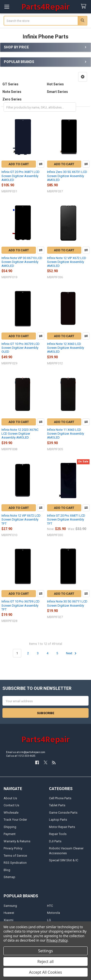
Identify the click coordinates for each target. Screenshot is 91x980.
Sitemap (9, 877)
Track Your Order (15, 820)
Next (72, 653)
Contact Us (11, 805)
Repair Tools (58, 834)
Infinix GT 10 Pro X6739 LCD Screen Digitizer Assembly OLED (21, 348)
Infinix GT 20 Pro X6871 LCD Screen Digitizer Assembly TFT (66, 520)
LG (49, 920)
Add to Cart (19, 164)
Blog (7, 870)
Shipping (10, 827)
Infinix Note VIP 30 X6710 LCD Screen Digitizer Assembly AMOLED (22, 262)
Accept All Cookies (46, 972)
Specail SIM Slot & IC (64, 860)
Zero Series (12, 99)
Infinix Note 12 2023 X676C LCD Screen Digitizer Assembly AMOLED (20, 434)
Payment (10, 834)
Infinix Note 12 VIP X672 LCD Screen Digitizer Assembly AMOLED (67, 262)
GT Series (10, 84)
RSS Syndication (15, 863)
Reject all (45, 962)
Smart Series (57, 92)
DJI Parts (55, 841)
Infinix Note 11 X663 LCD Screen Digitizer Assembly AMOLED (66, 434)
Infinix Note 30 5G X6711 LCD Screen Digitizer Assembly (67, 603)
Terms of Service (15, 856)
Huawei (9, 913)
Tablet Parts (57, 805)
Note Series (12, 92)
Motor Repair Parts (62, 827)
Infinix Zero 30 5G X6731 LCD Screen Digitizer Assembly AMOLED (67, 176)
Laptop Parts (58, 820)
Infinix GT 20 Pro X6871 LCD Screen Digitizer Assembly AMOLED (21, 176)
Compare (41, 164)
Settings (45, 951)
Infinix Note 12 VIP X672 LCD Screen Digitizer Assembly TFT (21, 520)
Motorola (54, 913)
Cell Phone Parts (60, 798)
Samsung (10, 906)
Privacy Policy (13, 848)
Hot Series (55, 84)
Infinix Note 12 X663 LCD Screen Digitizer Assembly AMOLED (66, 348)
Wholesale (11, 813)
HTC (50, 906)
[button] (83, 77)
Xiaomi (8, 920)
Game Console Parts (63, 813)
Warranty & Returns (17, 841)
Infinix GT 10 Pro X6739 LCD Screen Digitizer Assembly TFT (21, 605)
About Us (10, 798)
